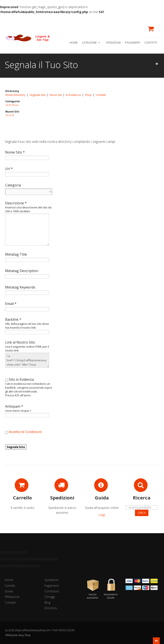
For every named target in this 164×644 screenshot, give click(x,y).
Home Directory (15, 95)
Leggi (102, 515)
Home (74, 42)
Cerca (142, 513)
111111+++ (12, 105)
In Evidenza (73, 95)
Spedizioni (113, 42)
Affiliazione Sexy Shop (18, 635)
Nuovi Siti (56, 95)
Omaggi (50, 597)
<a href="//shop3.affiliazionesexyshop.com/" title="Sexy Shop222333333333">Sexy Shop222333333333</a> (27, 360)
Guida (9, 591)
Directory (51, 608)
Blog (47, 602)
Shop (88, 95)
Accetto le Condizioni (25, 432)
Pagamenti (133, 42)
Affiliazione (12, 597)
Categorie (91, 42)
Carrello (10, 586)
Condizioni (52, 591)
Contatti (151, 42)
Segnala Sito (38, 95)
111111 (10, 115)
